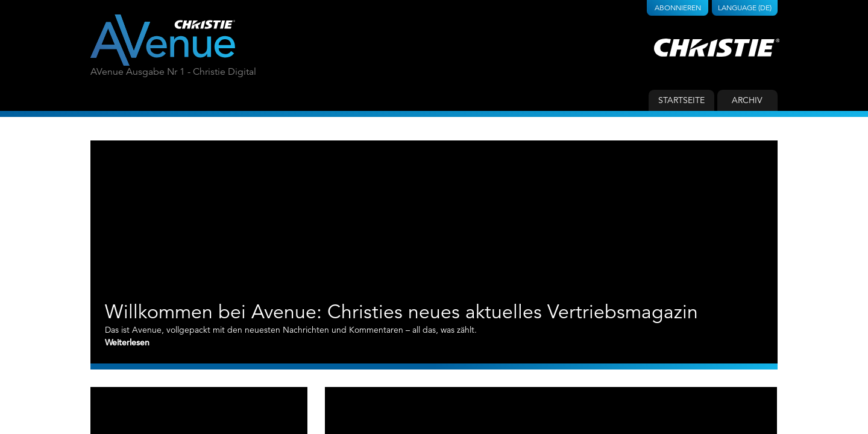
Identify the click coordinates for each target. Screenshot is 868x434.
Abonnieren (678, 8)
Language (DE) (745, 8)
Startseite (681, 100)
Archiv (747, 100)
